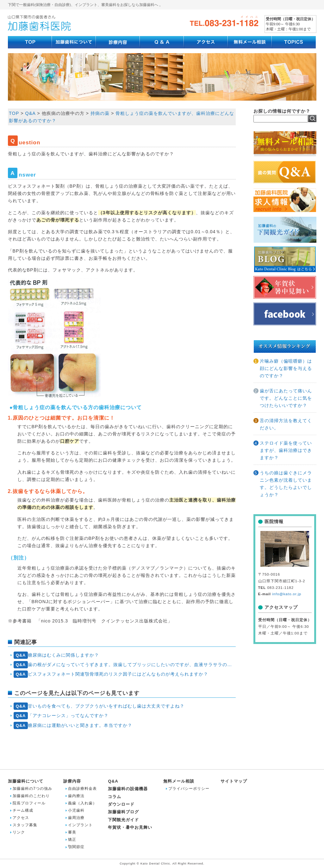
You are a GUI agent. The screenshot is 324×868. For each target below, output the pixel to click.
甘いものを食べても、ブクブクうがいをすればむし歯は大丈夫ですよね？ (99, 706)
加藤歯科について (26, 781)
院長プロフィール (29, 803)
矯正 (72, 840)
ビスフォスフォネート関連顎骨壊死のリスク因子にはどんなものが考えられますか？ (111, 674)
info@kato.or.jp (287, 594)
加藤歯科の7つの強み (32, 789)
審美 (72, 832)
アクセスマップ (281, 607)
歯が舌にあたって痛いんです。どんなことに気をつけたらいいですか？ (286, 398)
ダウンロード (121, 804)
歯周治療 (76, 818)
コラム (115, 797)
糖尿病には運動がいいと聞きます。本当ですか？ (73, 725)
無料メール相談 (179, 781)
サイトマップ (234, 781)
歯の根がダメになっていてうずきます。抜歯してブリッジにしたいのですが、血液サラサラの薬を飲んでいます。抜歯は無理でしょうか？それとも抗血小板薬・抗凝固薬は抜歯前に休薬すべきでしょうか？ (125, 665)
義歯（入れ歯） (82, 803)
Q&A (113, 781)
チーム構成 (23, 810)
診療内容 (72, 781)
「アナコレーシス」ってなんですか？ (61, 716)
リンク (19, 832)
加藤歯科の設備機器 (128, 789)
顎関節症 (76, 847)
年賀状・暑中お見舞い (130, 827)
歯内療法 (76, 796)
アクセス (21, 818)
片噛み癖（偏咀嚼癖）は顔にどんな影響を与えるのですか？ (286, 368)
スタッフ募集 (25, 825)
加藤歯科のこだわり (31, 796)
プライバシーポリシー (189, 789)
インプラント (80, 825)
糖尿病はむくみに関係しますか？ (56, 655)
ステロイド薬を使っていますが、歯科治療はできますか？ (286, 450)
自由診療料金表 (82, 789)
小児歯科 (76, 810)
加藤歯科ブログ (123, 812)
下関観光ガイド (123, 820)
